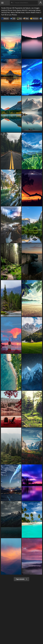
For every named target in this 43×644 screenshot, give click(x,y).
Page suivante (21, 579)
